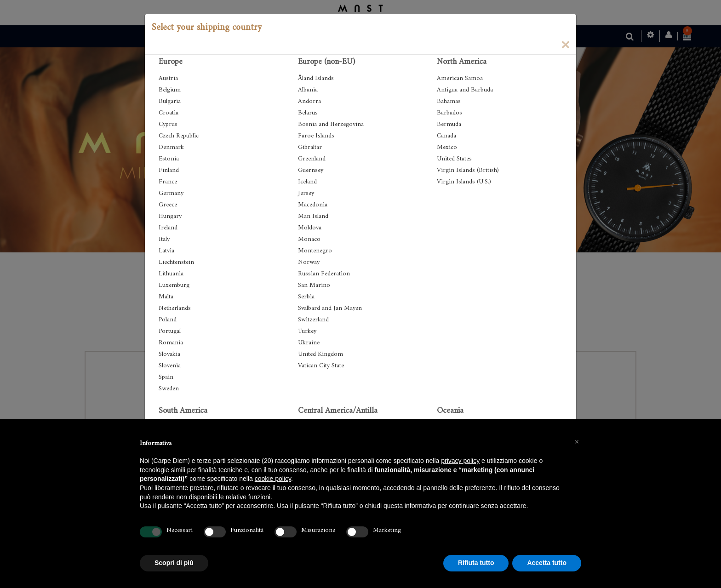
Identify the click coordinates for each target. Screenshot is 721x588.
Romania (171, 343)
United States (454, 159)
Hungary (170, 216)
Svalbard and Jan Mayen (330, 308)
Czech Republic (179, 136)
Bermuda (449, 124)
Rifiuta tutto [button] (476, 563)
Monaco (309, 239)
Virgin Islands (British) (468, 170)
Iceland (307, 182)
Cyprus (168, 124)
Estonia (169, 159)
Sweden (169, 389)
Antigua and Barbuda (465, 90)
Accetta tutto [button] (547, 563)
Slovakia (169, 354)
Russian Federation (324, 274)
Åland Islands (316, 78)
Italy (164, 239)
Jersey (306, 193)
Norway (309, 262)
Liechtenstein (176, 262)
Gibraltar (310, 147)
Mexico (447, 147)
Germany (171, 193)
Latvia (166, 251)
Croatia (169, 113)
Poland (168, 320)
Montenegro (315, 251)
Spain (166, 377)
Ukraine (309, 343)
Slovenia (170, 366)
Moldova (310, 228)
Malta (166, 297)
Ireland (168, 228)
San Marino (314, 285)
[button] (577, 441)
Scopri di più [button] (174, 563)
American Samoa (460, 78)
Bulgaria (170, 101)
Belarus (308, 113)
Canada (446, 136)
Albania (308, 90)
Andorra (309, 101)
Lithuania (171, 274)
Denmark (171, 147)
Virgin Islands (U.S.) (464, 182)
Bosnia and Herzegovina (331, 124)
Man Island (313, 216)
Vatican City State (321, 366)
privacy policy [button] (460, 461)
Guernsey (311, 170)
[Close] (565, 44)
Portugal (170, 331)
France (168, 182)
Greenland (312, 159)
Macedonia (313, 205)
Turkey (307, 331)
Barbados (449, 113)
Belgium (170, 90)
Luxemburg (174, 285)
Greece (168, 205)
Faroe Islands (316, 136)
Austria (168, 78)
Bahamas (449, 101)
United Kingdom (320, 354)
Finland (169, 170)
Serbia (306, 297)
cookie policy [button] (273, 479)
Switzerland (313, 320)
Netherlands (175, 308)
